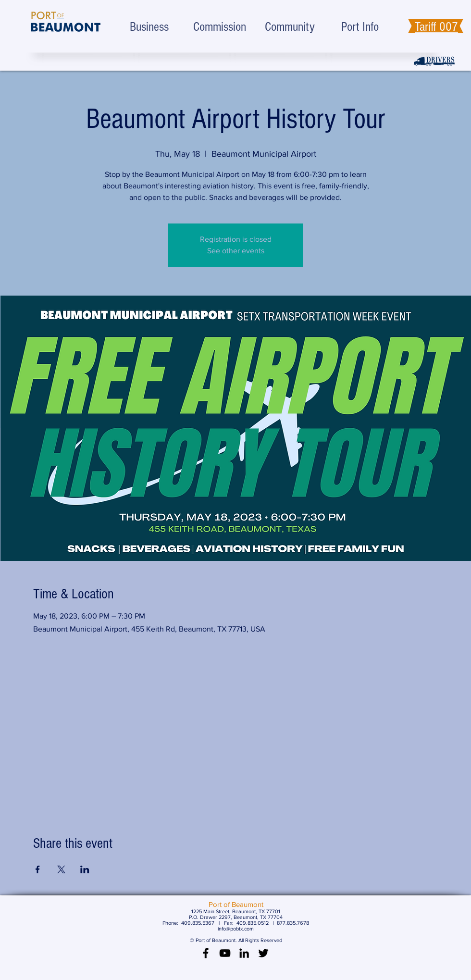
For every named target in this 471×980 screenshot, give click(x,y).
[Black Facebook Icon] (206, 953)
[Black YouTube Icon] (225, 953)
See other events (236, 251)
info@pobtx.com (236, 929)
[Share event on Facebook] (38, 869)
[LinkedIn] (244, 953)
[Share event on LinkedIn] (85, 869)
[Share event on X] (61, 869)
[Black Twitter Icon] (263, 953)
